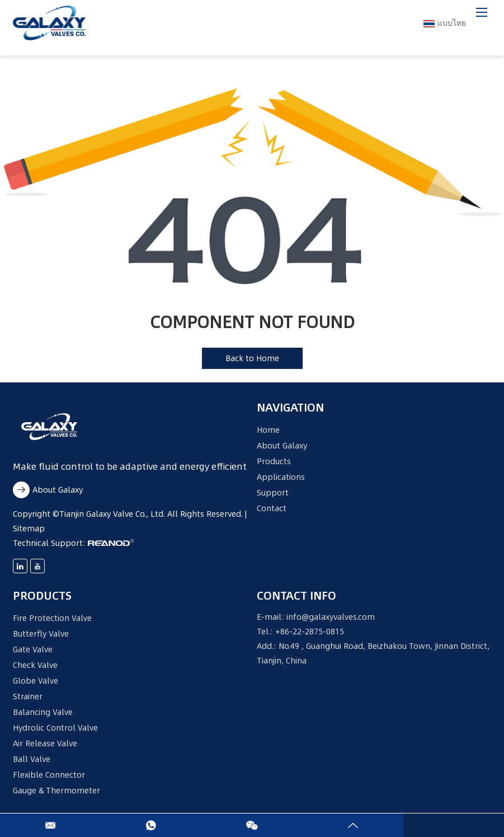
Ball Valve (32, 759)
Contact (272, 508)
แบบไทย (445, 23)
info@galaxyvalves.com (331, 617)
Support (273, 493)
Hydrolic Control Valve (55, 728)
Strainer (28, 696)
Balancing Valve (43, 712)
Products (274, 461)
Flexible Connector (49, 775)
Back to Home (252, 358)
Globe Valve (36, 681)
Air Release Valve (45, 744)
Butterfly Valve (41, 634)
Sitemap (29, 529)
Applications (281, 477)
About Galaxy (48, 490)
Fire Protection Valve (52, 618)
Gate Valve (33, 649)
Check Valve (35, 665)
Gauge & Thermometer (56, 791)
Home (268, 430)
